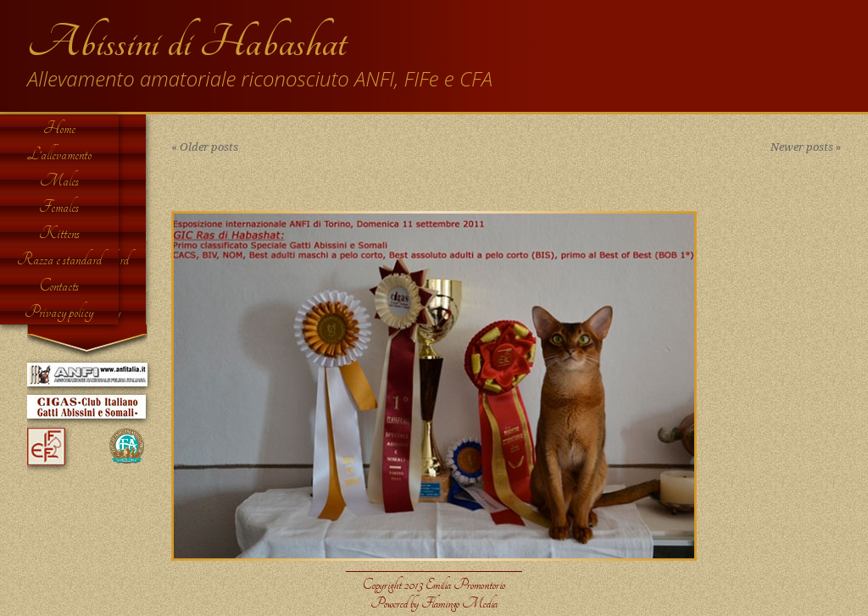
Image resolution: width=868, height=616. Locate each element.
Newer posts (806, 147)
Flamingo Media (459, 603)
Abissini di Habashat (186, 42)
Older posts (205, 147)
